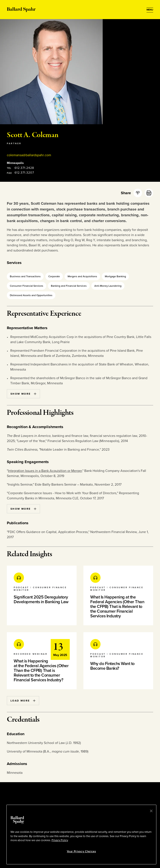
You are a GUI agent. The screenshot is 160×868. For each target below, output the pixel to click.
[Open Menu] (150, 10)
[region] (81, 835)
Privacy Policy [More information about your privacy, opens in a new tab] (60, 840)
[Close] (151, 811)
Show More (23, 394)
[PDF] (149, 193)
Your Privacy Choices (81, 851)
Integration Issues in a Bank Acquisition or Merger (45, 471)
